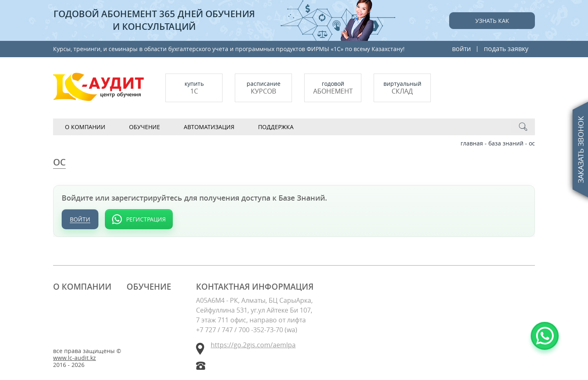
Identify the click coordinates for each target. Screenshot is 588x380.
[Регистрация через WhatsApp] (139, 219)
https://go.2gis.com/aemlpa (253, 345)
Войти (80, 219)
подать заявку (506, 49)
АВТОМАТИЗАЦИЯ (209, 127)
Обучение (145, 127)
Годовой (333, 88)
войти (461, 49)
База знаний (506, 143)
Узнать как (492, 21)
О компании (85, 127)
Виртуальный (402, 88)
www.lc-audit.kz (75, 358)
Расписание (263, 88)
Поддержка (276, 127)
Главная (472, 143)
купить (194, 88)
